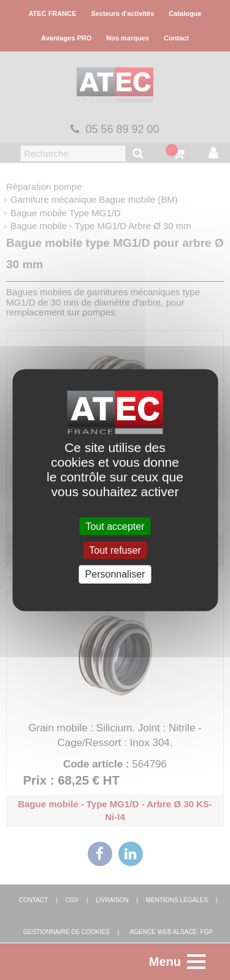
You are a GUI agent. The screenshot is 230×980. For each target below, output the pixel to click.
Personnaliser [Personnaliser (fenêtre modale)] (115, 574)
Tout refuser (115, 550)
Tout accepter (115, 526)
